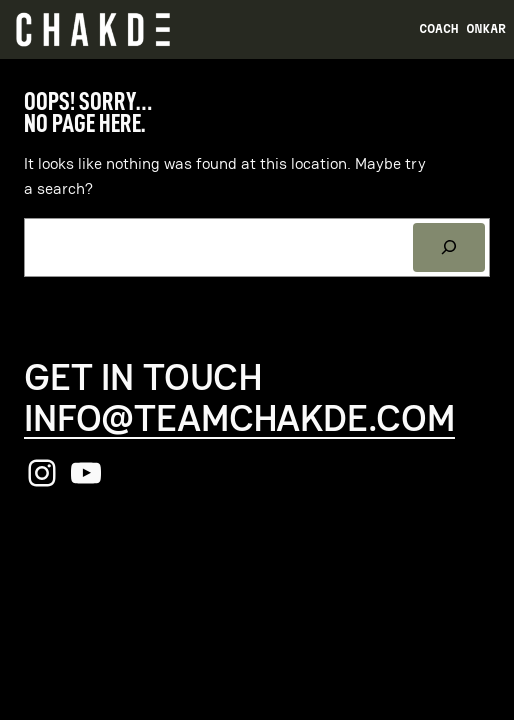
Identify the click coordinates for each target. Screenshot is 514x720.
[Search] (449, 248)
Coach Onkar (462, 28)
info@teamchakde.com (239, 418)
